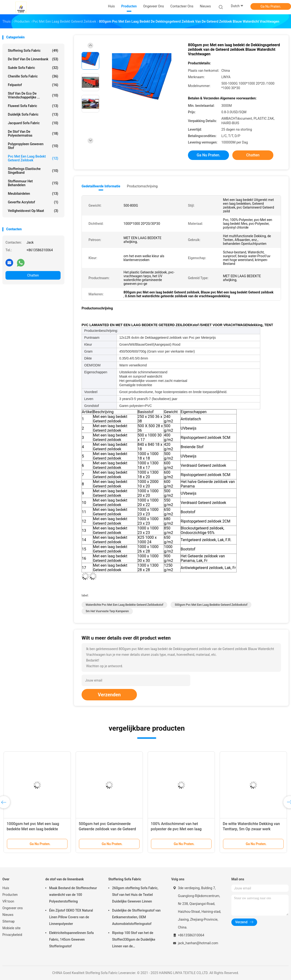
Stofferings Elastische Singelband (33, 171)
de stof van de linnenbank (33, 59)
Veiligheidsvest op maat (33, 211)
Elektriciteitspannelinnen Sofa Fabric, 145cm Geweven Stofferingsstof (71, 939)
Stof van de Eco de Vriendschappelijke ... (33, 95)
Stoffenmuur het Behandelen (33, 183)
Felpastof (33, 85)
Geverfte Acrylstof (33, 202)
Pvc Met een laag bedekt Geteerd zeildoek (33, 158)
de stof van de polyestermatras (33, 133)
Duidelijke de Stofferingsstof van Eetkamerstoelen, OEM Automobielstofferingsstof (136, 917)
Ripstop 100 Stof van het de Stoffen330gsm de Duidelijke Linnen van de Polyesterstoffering (134, 940)
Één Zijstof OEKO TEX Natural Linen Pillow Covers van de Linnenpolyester (71, 917)
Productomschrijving (142, 186)
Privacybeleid (12, 935)
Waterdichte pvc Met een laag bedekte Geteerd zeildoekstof (124, 605)
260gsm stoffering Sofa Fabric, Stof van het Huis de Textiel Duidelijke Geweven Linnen (135, 895)
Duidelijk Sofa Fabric (33, 114)
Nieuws (8, 915)
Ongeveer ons (13, 908)
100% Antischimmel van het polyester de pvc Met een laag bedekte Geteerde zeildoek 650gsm (181, 829)
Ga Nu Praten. (271, 6)
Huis (6, 888)
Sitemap (8, 921)
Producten (10, 895)
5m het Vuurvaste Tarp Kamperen (107, 611)
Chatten (33, 275)
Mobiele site (11, 928)
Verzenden (109, 695)
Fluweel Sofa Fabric (33, 106)
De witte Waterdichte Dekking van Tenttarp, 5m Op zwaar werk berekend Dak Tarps (251, 829)
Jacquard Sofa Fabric (33, 123)
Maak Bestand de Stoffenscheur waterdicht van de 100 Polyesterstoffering (73, 895)
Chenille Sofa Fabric (33, 76)
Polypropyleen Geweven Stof (33, 146)
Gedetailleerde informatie (101, 186)
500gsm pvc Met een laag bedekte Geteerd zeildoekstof (211, 605)
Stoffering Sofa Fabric (33, 51)
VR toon (8, 901)
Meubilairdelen (33, 194)
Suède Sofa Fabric (33, 68)
